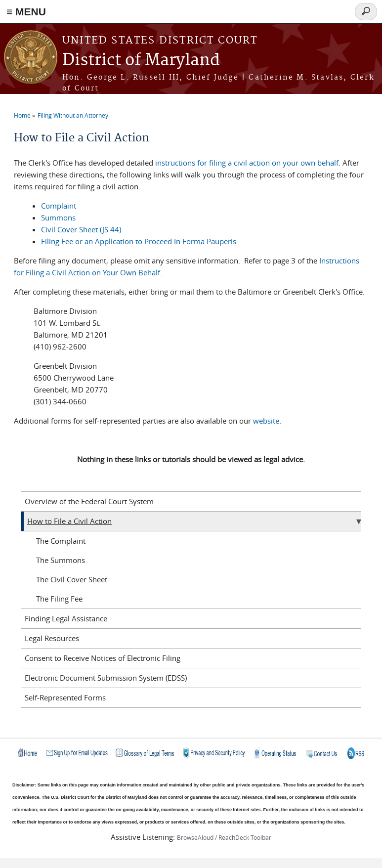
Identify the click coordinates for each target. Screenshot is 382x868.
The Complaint (61, 541)
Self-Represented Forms (65, 697)
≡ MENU (26, 12)
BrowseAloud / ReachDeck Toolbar (224, 837)
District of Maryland (141, 61)
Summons (58, 217)
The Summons (61, 560)
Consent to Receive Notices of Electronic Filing (103, 658)
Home (22, 115)
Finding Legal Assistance (66, 618)
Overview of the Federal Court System (89, 501)
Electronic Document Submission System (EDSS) (106, 678)
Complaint (59, 206)
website (266, 421)
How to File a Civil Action (69, 521)
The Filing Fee (59, 599)
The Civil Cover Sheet (72, 579)
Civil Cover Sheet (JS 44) (81, 229)
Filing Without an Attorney (73, 115)
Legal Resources (52, 638)
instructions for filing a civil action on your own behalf (247, 163)
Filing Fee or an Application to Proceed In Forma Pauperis (139, 241)
